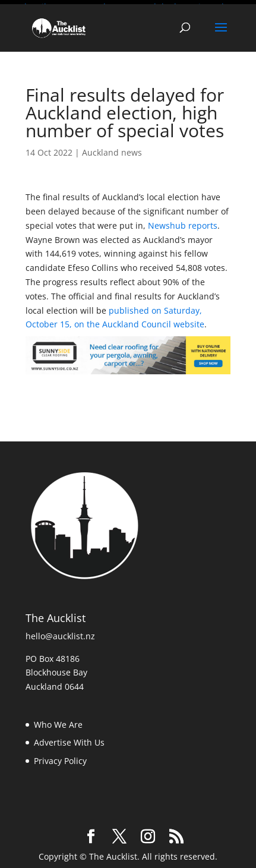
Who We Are (58, 722)
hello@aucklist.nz (60, 634)
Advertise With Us (69, 740)
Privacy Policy (60, 758)
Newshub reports (183, 223)
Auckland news (112, 150)
